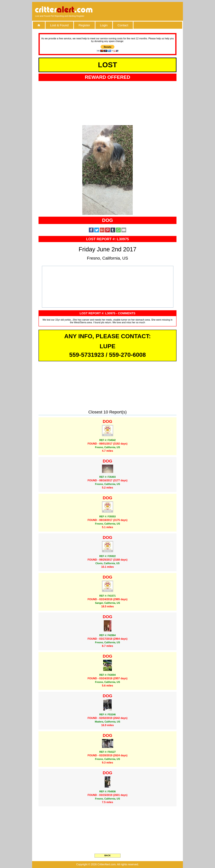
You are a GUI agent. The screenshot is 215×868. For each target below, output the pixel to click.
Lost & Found (59, 25)
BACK (107, 855)
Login (104, 25)
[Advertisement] (146, 10)
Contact (123, 25)
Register (84, 25)
